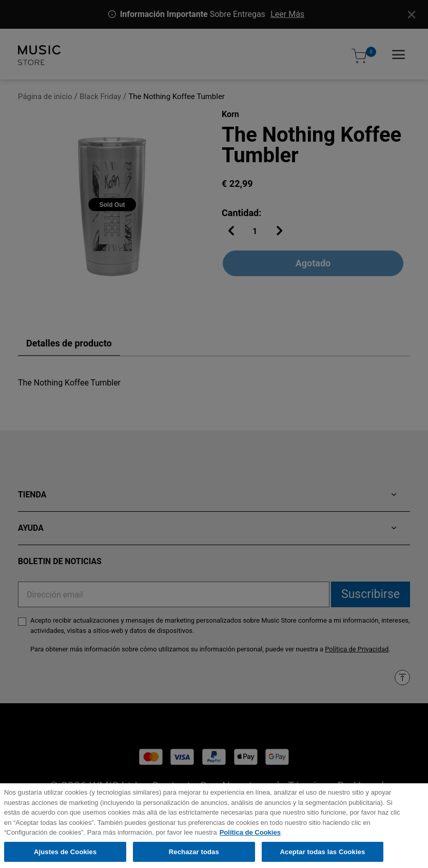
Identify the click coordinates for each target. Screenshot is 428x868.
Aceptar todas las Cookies (323, 857)
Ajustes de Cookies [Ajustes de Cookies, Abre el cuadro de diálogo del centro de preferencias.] (65, 857)
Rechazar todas (194, 857)
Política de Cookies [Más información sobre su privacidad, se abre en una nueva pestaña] (250, 838)
